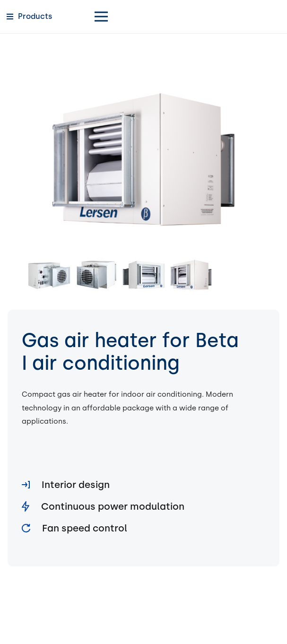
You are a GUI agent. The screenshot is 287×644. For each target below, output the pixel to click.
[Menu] (184, 17)
